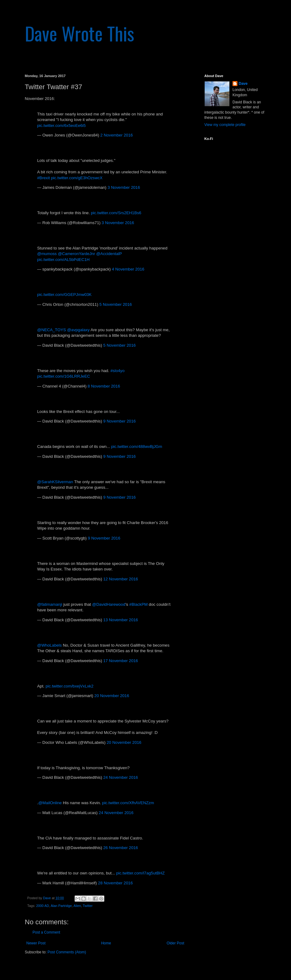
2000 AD (43, 906)
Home (106, 943)
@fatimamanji (50, 604)
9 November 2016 (119, 421)
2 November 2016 (117, 135)
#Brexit (43, 178)
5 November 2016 (116, 304)
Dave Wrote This (80, 33)
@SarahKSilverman (55, 482)
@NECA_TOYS (52, 330)
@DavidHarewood (109, 604)
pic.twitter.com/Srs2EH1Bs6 (116, 213)
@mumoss (47, 254)
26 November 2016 (120, 848)
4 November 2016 (128, 269)
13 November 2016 (120, 620)
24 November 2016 (120, 777)
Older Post (175, 943)
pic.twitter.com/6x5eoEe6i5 (61, 126)
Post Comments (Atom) (67, 952)
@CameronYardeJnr (76, 254)
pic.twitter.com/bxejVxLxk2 (69, 686)
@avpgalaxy (78, 330)
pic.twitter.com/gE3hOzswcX (77, 178)
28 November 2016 (115, 883)
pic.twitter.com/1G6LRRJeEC (64, 376)
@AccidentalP (109, 254)
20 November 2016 (112, 696)
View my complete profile (225, 125)
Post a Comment (46, 932)
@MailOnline (50, 803)
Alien (77, 906)
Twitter (88, 906)
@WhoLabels (49, 645)
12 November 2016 (120, 579)
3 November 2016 (124, 187)
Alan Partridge (61, 906)
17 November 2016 (120, 661)
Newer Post (36, 943)
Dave (243, 84)
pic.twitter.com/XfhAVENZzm (128, 803)
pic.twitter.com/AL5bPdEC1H (63, 260)
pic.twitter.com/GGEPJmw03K (64, 295)
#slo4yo (117, 371)
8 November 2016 (104, 386)
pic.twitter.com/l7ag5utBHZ (140, 873)
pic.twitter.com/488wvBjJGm (137, 447)
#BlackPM (139, 604)
